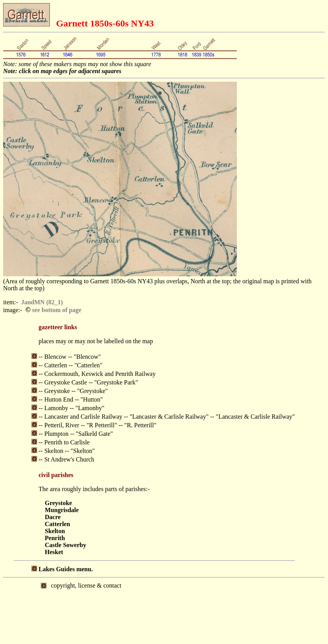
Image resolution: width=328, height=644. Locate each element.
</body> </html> (164, 610)
